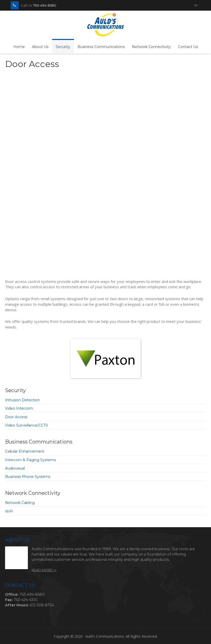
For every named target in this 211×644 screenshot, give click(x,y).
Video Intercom (19, 408)
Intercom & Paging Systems (30, 460)
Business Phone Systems (28, 477)
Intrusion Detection (22, 400)
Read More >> (44, 570)
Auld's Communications (106, 25)
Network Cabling (20, 503)
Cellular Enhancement (25, 451)
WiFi (9, 511)
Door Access (16, 417)
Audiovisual (15, 468)
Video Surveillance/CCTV (27, 425)
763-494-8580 (45, 5)
